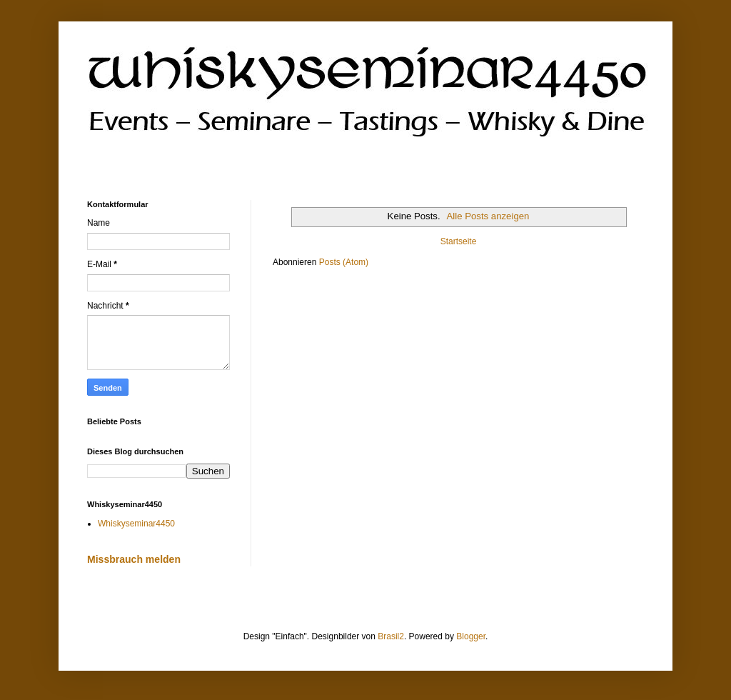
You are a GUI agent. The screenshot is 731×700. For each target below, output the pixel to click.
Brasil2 (391, 636)
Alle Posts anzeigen (488, 216)
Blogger (471, 636)
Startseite (459, 241)
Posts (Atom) (344, 262)
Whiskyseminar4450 (136, 524)
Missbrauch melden (134, 559)
